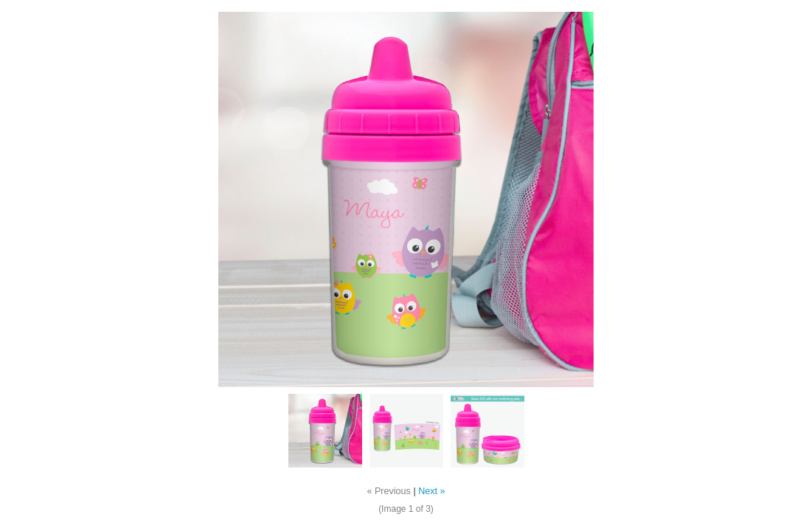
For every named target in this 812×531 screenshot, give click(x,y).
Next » (431, 491)
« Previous (389, 491)
